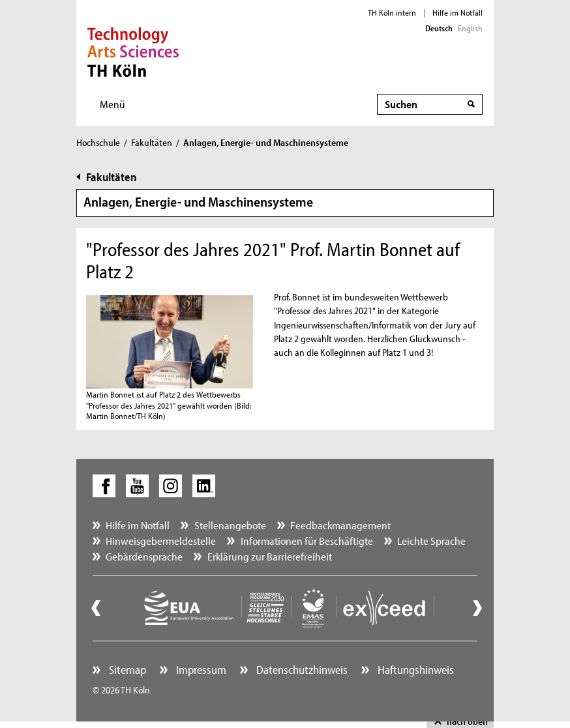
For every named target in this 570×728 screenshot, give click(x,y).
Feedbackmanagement (340, 525)
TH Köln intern (392, 12)
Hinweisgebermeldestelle (161, 541)
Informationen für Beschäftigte (307, 541)
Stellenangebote (230, 525)
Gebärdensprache (144, 556)
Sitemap (126, 670)
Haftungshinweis (414, 670)
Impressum (200, 670)
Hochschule (98, 142)
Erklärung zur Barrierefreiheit (270, 556)
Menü (112, 104)
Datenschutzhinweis (301, 670)
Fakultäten (152, 142)
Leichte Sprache (431, 541)
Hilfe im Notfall (457, 12)
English (470, 28)
